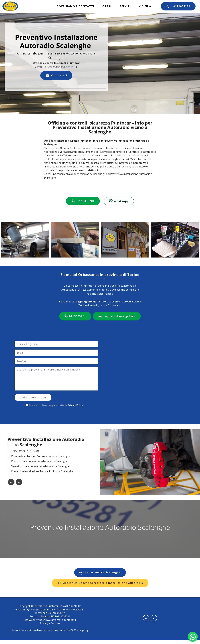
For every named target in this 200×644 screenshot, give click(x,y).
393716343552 (56, 613)
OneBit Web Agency (77, 630)
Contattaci (56, 75)
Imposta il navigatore (117, 316)
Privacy (44, 623)
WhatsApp (119, 201)
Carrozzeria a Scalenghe (100, 573)
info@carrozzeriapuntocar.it (39, 610)
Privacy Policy (75, 405)
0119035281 (178, 6)
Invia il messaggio (33, 397)
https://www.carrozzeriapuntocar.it (56, 620)
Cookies (55, 623)
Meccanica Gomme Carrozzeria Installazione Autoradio (100, 583)
